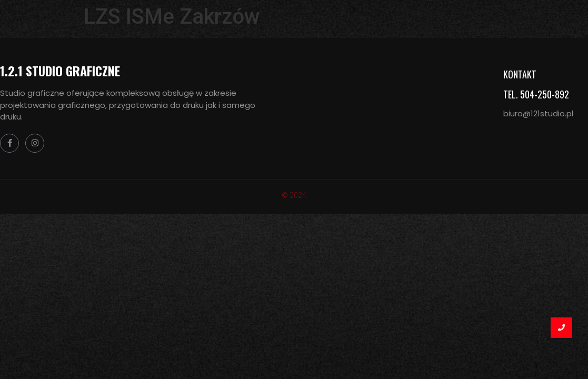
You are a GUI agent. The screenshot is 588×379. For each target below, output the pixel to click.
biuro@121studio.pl (538, 113)
